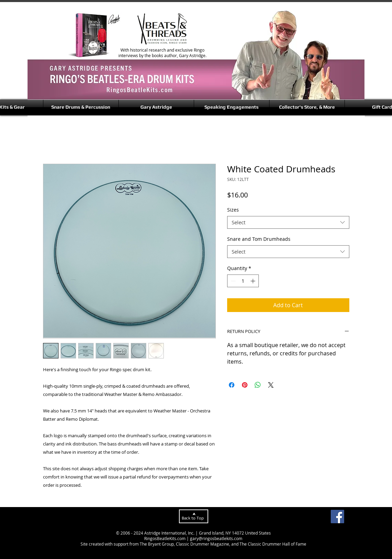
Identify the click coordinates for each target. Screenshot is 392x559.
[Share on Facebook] (232, 385)
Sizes (233, 210)
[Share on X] (271, 385)
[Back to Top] (194, 516)
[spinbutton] (243, 281)
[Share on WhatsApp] (258, 385)
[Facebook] (337, 517)
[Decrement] (232, 281)
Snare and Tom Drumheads (259, 239)
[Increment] (253, 281)
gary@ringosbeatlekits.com (216, 538)
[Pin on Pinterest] (245, 385)
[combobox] (288, 223)
